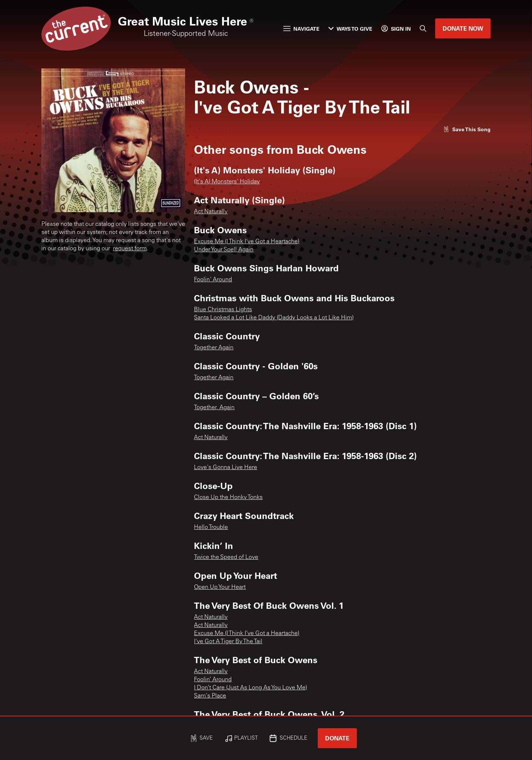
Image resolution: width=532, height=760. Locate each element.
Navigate (301, 29)
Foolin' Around (213, 280)
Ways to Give (350, 29)
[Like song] (467, 129)
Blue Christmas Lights (223, 310)
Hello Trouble (211, 527)
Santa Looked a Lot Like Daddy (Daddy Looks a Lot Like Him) (274, 318)
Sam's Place (210, 696)
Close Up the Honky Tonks (228, 498)
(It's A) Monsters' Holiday (227, 182)
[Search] (423, 28)
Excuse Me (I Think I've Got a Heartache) (247, 242)
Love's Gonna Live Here (226, 468)
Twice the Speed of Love (226, 557)
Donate (337, 738)
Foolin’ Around (213, 680)
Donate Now (463, 28)
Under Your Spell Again (224, 250)
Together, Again (214, 408)
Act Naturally (211, 212)
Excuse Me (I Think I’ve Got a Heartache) (247, 634)
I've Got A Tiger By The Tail (228, 642)
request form (130, 249)
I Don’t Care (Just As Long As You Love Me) (250, 688)
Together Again (214, 348)
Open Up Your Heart (220, 587)
